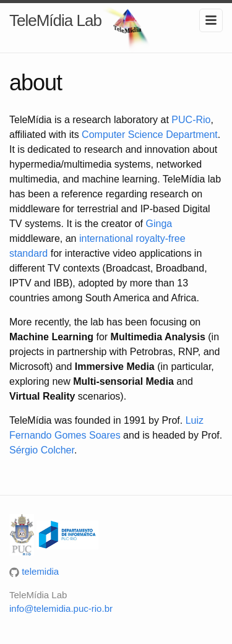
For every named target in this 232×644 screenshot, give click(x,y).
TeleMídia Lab (55, 20)
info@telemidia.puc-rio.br (61, 608)
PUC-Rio (191, 120)
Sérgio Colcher (42, 450)
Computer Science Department (150, 135)
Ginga (159, 224)
